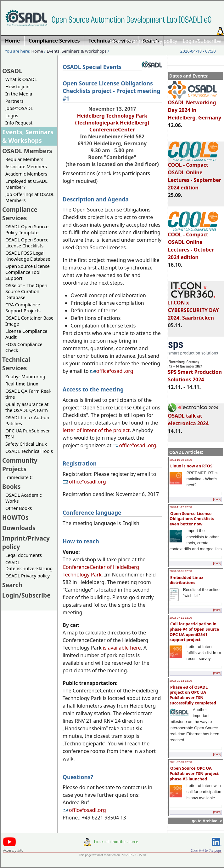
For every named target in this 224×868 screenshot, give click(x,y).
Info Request (19, 123)
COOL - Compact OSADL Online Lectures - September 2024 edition (195, 173)
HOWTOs (15, 517)
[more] (217, 499)
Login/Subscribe (202, 41)
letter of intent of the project (96, 430)
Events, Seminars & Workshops (77, 51)
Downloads (19, 528)
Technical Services (16, 364)
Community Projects (20, 465)
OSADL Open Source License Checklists (27, 243)
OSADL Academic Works (23, 498)
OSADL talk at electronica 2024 (193, 417)
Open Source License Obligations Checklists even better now (192, 519)
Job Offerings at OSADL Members (30, 197)
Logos (12, 116)
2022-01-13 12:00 (181, 681)
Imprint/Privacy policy (152, 41)
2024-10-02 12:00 (181, 460)
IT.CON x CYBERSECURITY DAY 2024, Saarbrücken (193, 307)
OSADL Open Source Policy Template (27, 229)
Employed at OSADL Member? (26, 184)
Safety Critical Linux (26, 444)
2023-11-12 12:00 (181, 507)
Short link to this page (206, 850)
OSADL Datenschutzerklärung (29, 565)
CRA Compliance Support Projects (23, 308)
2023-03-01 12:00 (181, 571)
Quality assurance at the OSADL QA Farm (27, 407)
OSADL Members (27, 151)
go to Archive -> (207, 821)
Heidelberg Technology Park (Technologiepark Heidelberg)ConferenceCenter (112, 123)
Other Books (19, 508)
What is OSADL (21, 79)
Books (11, 486)
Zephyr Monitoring (25, 376)
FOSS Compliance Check (24, 347)
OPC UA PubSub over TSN (28, 434)
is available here (122, 648)
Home (113, 41)
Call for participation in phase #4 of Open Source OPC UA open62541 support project (194, 632)
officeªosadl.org (112, 371)
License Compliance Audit (26, 334)
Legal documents (24, 555)
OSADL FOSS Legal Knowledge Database (28, 256)
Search (12, 585)
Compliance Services (20, 214)
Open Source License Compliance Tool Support (28, 272)
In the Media (19, 94)
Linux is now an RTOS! (192, 466)
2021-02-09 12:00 (181, 762)
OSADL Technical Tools (29, 451)
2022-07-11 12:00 (181, 618)
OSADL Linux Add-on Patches (27, 420)
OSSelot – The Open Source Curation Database (26, 291)
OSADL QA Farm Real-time (28, 394)
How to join (17, 87)
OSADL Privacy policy (28, 576)
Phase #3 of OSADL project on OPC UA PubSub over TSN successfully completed (193, 695)
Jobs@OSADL (19, 108)
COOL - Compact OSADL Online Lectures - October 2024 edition (193, 243)
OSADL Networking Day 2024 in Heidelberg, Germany (195, 107)
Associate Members (26, 167)
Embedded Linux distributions (187, 580)
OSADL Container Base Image (29, 321)
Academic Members (26, 174)
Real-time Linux (22, 384)
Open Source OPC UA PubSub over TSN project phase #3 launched (194, 773)
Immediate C (19, 477)
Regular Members (24, 159)
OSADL (12, 71)
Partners (14, 101)
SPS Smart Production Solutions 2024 (195, 373)
